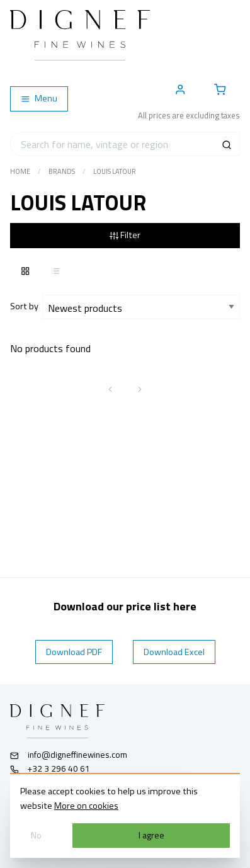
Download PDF (74, 652)
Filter (125, 235)
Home (20, 171)
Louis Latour (115, 171)
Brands (62, 171)
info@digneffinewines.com (69, 755)
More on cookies (86, 806)
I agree (151, 835)
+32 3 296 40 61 (50, 768)
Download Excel (174, 652)
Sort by (26, 306)
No (36, 835)
